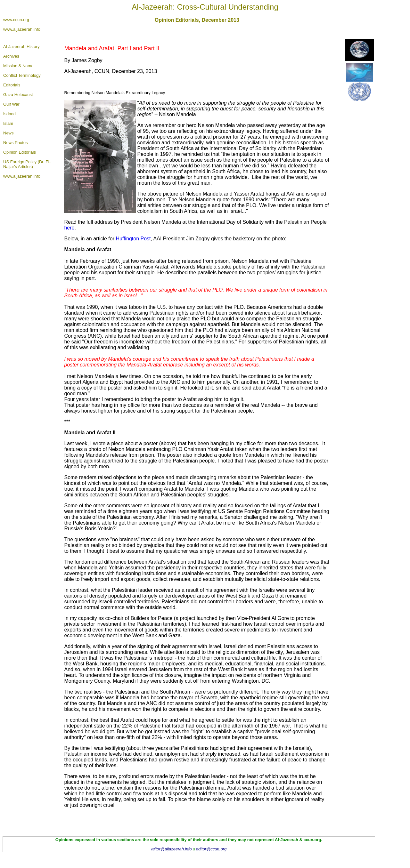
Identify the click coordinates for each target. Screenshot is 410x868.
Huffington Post (133, 239)
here (69, 228)
